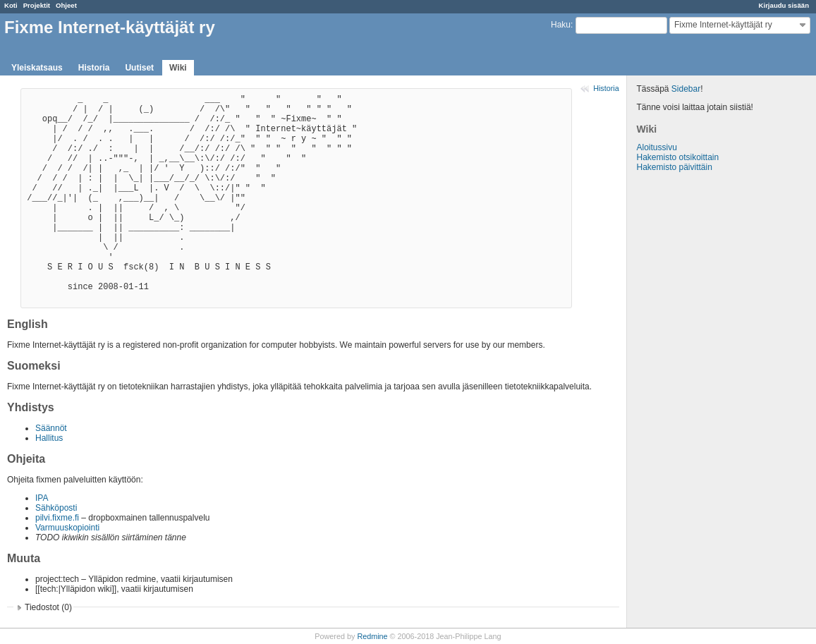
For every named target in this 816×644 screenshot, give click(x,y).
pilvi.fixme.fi (57, 518)
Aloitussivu (656, 147)
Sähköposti (56, 508)
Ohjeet (66, 5)
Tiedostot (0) (48, 607)
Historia (94, 68)
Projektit (37, 5)
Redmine (372, 636)
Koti (11, 5)
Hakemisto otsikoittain (677, 157)
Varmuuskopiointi (67, 528)
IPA (42, 498)
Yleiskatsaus (37, 68)
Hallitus (49, 438)
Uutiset (139, 68)
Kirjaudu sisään (784, 5)
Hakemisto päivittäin (674, 167)
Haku (561, 25)
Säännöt (51, 428)
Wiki (178, 68)
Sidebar (686, 89)
